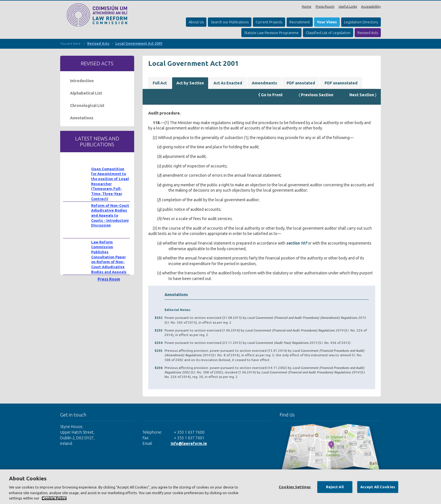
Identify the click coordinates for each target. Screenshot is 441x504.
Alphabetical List (86, 93)
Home (307, 6)
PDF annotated (301, 83)
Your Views (327, 22)
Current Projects (269, 22)
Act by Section (190, 83)
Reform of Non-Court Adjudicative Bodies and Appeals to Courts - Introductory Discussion (110, 215)
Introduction (82, 81)
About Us (196, 22)
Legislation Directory (361, 22)
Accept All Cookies (378, 487)
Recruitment (300, 22)
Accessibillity (371, 6)
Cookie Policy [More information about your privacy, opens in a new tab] (54, 498)
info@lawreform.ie (189, 443)
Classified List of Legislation (328, 33)
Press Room (325, 6)
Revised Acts (368, 33)
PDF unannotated (341, 83)
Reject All (335, 487)
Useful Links (348, 6)
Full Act (160, 83)
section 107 (297, 243)
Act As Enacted (228, 83)
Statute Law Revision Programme (271, 33)
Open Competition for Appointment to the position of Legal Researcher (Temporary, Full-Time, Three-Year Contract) (110, 184)
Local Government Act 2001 (139, 43)
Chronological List (87, 106)
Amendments (264, 83)
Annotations (82, 118)
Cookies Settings (295, 487)
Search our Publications (230, 22)
